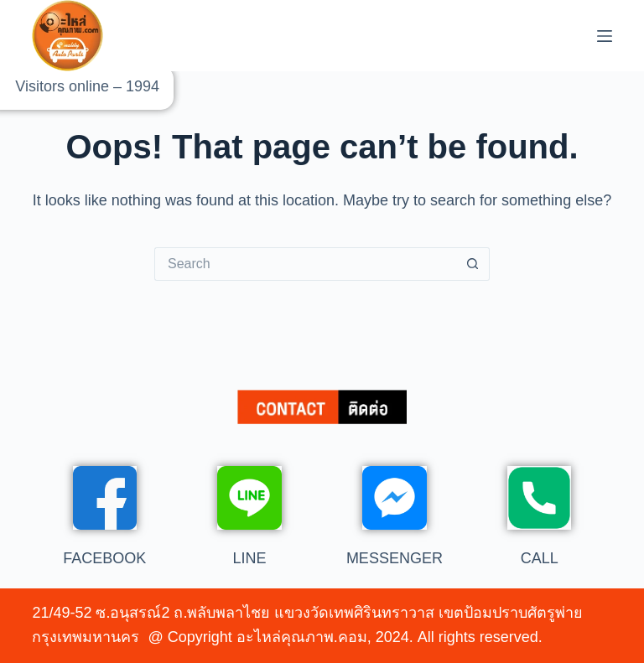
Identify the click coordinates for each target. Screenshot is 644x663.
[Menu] (605, 36)
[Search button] (473, 264)
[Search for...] (305, 264)
